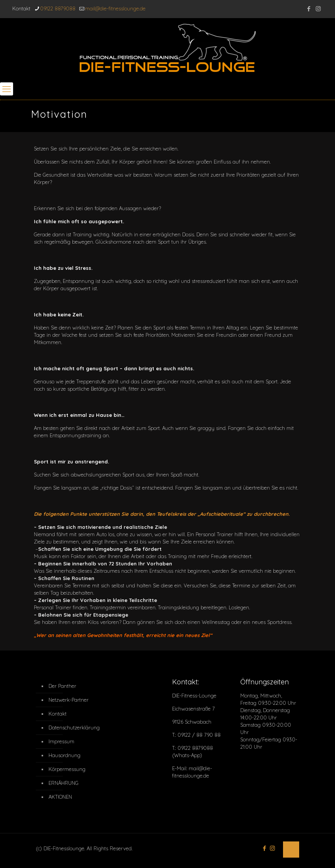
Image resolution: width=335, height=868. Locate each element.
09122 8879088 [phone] (58, 8)
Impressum (61, 741)
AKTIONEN (60, 797)
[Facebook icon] (309, 9)
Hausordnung (64, 755)
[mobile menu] (7, 89)
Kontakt (58, 714)
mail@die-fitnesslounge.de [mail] (115, 8)
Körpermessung (67, 769)
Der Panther (62, 686)
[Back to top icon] (291, 850)
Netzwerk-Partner (69, 700)
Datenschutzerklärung (70, 728)
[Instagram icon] (318, 9)
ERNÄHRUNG (64, 783)
